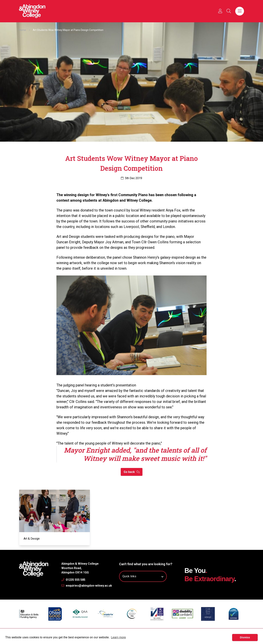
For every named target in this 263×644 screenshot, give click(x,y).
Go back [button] (132, 472)
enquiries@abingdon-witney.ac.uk (87, 586)
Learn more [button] (118, 637)
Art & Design (32, 539)
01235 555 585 (73, 580)
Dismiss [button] (245, 637)
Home (22, 30)
